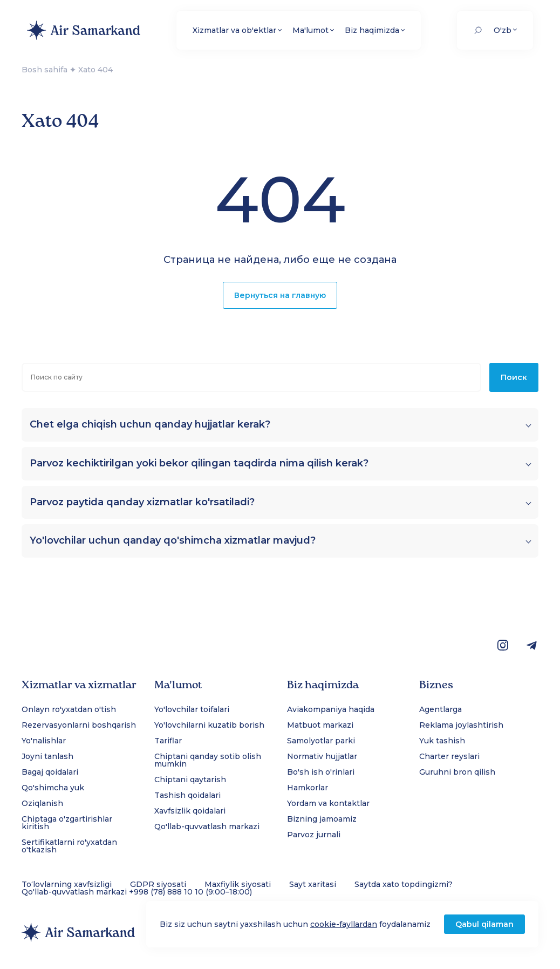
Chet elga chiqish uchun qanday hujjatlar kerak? (150, 425)
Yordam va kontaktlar (328, 803)
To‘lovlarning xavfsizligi (67, 884)
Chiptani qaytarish (190, 780)
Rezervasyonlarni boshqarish (79, 725)
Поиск (514, 377)
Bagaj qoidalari (50, 772)
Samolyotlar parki (321, 741)
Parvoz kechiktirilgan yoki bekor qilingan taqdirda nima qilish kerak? (199, 463)
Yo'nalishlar (44, 741)
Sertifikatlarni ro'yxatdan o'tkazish (69, 846)
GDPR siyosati (158, 884)
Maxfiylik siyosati (238, 884)
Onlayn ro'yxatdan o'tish (69, 709)
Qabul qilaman (484, 924)
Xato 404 (95, 70)
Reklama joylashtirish (461, 725)
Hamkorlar (308, 788)
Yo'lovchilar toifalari (192, 709)
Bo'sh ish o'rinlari (321, 772)
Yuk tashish (442, 741)
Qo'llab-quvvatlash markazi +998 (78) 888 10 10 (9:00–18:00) (137, 892)
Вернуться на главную (280, 295)
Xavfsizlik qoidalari (190, 811)
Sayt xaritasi (313, 884)
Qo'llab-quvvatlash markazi (207, 826)
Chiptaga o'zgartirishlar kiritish (67, 823)
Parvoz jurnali (314, 835)
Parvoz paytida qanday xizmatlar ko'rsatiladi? (142, 502)
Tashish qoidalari (187, 795)
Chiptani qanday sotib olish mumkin (208, 760)
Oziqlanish (42, 803)
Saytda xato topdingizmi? (404, 884)
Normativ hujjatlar (322, 756)
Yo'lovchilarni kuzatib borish (209, 725)
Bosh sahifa (45, 70)
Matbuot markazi (320, 725)
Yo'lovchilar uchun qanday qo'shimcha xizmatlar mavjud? (173, 541)
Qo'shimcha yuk (53, 788)
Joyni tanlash (47, 756)
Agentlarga (441, 709)
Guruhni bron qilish (457, 772)
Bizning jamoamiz (322, 819)
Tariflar (168, 741)
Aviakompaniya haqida (331, 709)
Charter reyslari (449, 756)
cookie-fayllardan (344, 924)
